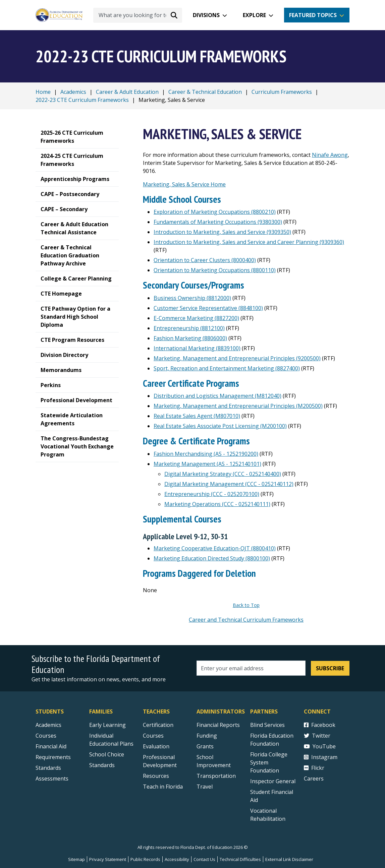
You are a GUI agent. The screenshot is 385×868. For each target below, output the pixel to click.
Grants (205, 746)
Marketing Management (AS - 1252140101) (207, 464)
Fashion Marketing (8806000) (190, 338)
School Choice (107, 754)
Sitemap (76, 859)
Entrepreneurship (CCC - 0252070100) (212, 494)
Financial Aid (51, 746)
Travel (205, 787)
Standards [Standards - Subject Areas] (48, 768)
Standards (102, 765)
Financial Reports (218, 725)
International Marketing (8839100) (197, 348)
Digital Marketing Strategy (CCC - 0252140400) (223, 474)
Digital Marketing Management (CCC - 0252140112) (229, 484)
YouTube (320, 746)
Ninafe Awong (330, 155)
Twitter (317, 736)
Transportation (216, 776)
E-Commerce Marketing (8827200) (196, 318)
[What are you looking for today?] (138, 15)
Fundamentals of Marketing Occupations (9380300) (218, 222)
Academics (73, 92)
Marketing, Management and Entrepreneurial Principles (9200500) (237, 358)
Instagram (321, 757)
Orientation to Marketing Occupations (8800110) (215, 270)
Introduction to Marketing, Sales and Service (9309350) (222, 232)
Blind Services (267, 725)
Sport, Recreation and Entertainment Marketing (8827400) (227, 368)
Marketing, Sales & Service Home (184, 184)
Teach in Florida (163, 787)
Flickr (314, 768)
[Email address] (251, 668)
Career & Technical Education (205, 92)
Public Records (145, 859)
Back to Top (246, 605)
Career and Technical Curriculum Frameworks (246, 620)
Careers (314, 779)
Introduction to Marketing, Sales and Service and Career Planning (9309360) (249, 242)
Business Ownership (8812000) (192, 298)
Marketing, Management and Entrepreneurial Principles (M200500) (238, 406)
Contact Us (204, 859)
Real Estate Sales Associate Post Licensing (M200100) (220, 426)
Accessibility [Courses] (177, 859)
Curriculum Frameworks (282, 92)
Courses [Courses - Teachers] (153, 736)
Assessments (52, 779)
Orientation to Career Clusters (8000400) (205, 260)
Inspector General (273, 781)
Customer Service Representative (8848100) (208, 308)
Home (43, 92)
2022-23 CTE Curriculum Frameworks (82, 100)
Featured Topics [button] (313, 15)
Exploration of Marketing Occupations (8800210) (215, 212)
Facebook (320, 725)
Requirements (53, 757)
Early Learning (107, 725)
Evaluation (156, 746)
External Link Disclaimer (289, 859)
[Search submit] (174, 15)
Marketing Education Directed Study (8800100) (212, 558)
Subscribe (330, 668)
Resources (156, 776)
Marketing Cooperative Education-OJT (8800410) (215, 548)
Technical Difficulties (240, 859)
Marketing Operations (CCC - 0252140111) (217, 504)
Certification (158, 725)
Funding (207, 736)
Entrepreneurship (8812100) (189, 328)
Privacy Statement (108, 859)
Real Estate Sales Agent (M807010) (197, 416)
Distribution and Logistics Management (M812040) (217, 396)
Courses (46, 736)
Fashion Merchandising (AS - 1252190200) (206, 454)
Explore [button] (254, 15)
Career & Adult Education (127, 92)
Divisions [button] (206, 15)
